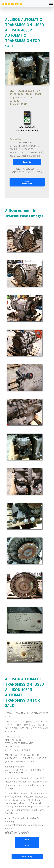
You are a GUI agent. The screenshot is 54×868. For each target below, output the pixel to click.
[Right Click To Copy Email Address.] (27, 170)
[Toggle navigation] (51, 4)
